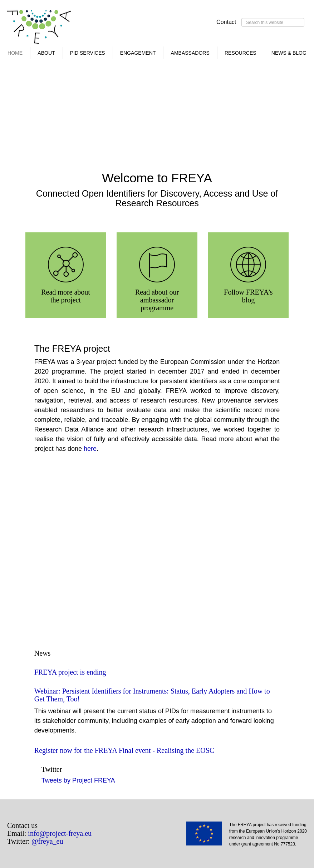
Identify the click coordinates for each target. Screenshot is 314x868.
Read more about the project (66, 296)
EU (208, 836)
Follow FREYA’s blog (248, 296)
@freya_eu (47, 841)
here (90, 449)
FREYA (39, 29)
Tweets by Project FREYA (78, 780)
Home (15, 53)
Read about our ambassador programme (157, 300)
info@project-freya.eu (60, 833)
